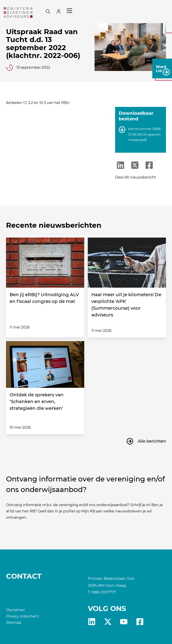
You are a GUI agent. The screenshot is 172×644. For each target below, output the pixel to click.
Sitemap (14, 623)
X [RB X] (108, 622)
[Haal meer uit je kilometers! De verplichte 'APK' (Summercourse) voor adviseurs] (127, 263)
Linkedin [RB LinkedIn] (92, 622)
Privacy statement (23, 616)
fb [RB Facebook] (140, 622)
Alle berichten (152, 441)
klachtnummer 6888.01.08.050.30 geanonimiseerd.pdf (145, 134)
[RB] (31, 12)
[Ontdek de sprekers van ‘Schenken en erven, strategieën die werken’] (45, 364)
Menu (161, 11)
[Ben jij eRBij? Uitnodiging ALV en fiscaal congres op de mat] (45, 263)
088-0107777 (104, 592)
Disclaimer (15, 610)
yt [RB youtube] (124, 622)
